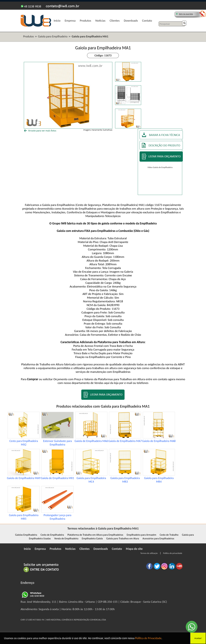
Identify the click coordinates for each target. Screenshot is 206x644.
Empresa (70, 21)
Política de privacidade (173, 553)
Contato (147, 21)
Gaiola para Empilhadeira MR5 (24, 517)
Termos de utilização (149, 553)
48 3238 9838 (31, 6)
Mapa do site (134, 549)
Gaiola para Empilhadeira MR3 (125, 480)
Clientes (115, 21)
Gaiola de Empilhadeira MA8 (159, 441)
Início (57, 21)
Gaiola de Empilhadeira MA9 (24, 478)
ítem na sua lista (186, 14)
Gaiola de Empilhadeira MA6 (91, 441)
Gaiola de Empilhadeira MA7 (125, 441)
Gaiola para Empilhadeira (53, 36)
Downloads (131, 21)
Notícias (100, 21)
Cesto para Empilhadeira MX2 (24, 443)
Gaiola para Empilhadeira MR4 (159, 480)
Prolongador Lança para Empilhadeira (57, 517)
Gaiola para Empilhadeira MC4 (91, 480)
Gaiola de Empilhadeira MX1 (58, 478)
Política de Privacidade (148, 638)
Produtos (85, 21)
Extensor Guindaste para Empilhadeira (58, 443)
